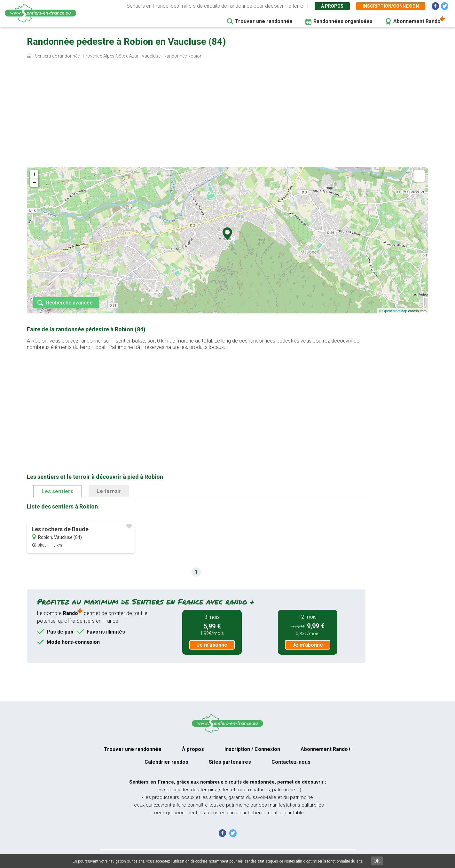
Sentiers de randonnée (57, 56)
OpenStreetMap (395, 311)
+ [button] (34, 174)
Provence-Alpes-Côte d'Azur (111, 56)
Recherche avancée (69, 303)
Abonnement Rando (417, 21)
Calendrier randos (166, 762)
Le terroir (109, 491)
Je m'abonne (212, 645)
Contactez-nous (291, 762)
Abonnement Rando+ (326, 749)
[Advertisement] (228, 114)
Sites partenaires (230, 762)
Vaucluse (151, 56)
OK (377, 861)
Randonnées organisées (343, 21)
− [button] (34, 183)
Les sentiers (57, 491)
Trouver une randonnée (264, 21)
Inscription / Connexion (252, 749)
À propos (332, 6)
